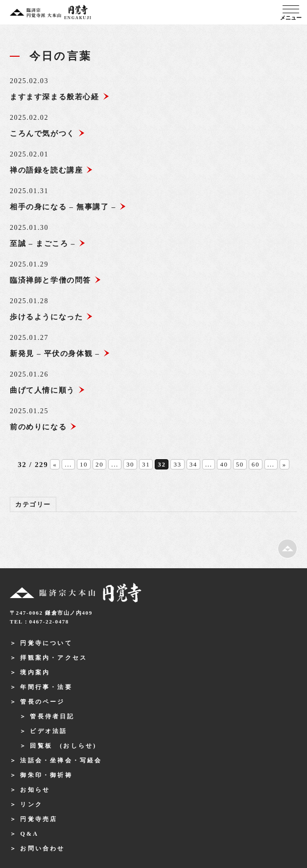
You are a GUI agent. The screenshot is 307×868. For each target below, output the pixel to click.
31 (146, 464)
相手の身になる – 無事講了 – (68, 207)
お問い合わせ (42, 848)
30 (130, 464)
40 (224, 464)
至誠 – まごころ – (48, 244)
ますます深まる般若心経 (60, 97)
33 (177, 464)
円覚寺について (46, 643)
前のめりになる (43, 427)
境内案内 (35, 672)
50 (240, 464)
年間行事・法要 (46, 687)
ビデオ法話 (48, 731)
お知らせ (35, 790)
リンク (31, 804)
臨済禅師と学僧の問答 (56, 280)
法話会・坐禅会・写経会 (61, 760)
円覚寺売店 (39, 819)
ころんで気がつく (47, 134)
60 (256, 464)
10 (84, 464)
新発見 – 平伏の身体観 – (60, 354)
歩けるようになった (51, 317)
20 (99, 464)
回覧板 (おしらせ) (63, 746)
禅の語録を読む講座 (51, 170)
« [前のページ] (55, 464)
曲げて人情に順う (47, 390)
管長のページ (42, 702)
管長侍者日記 (52, 716)
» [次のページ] (284, 464)
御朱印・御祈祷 (46, 775)
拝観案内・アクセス (54, 658)
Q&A (29, 834)
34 (193, 464)
